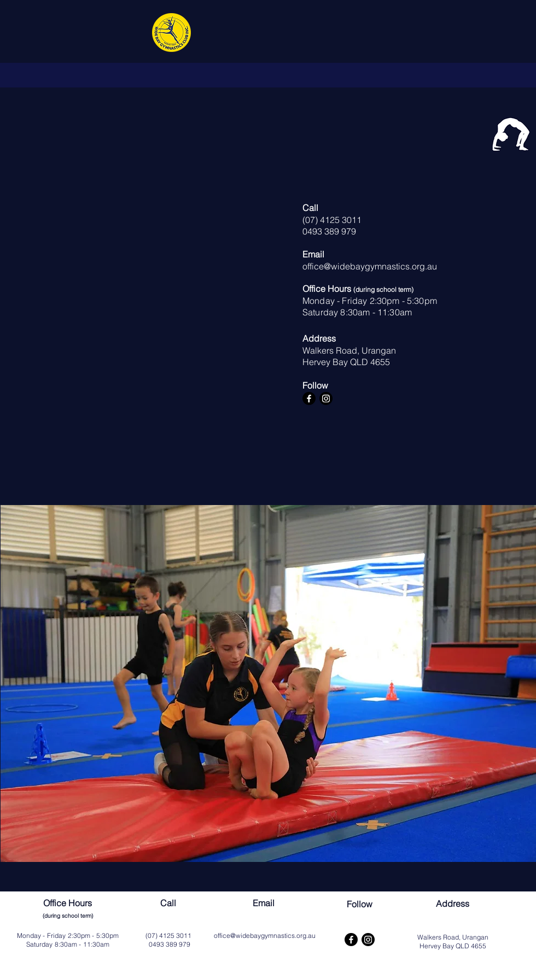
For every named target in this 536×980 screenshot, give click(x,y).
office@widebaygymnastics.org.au (370, 266)
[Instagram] (326, 398)
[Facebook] (309, 398)
